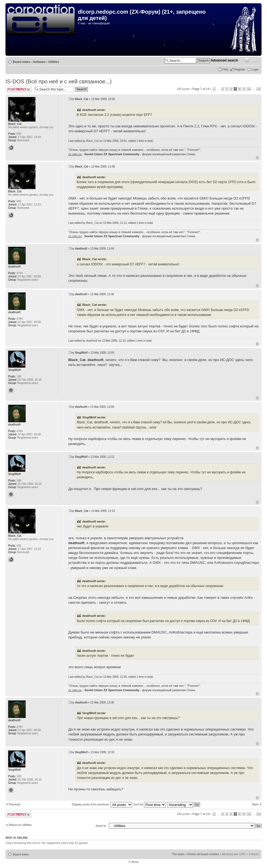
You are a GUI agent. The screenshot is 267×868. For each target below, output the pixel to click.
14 (259, 89)
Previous (15, 804)
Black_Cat (82, 99)
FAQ (225, 69)
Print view (247, 61)
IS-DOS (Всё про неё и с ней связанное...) (59, 81)
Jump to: (101, 826)
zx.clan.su (75, 154)
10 (249, 89)
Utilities (54, 62)
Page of (201, 89)
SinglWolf (81, 353)
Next (255, 804)
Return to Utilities (20, 825)
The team (178, 854)
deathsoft (81, 249)
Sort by (150, 804)
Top (257, 158)
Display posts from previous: (102, 804)
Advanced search (224, 60)
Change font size (255, 61)
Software (39, 62)
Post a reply (19, 89)
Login (255, 69)
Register (240, 69)
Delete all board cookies (203, 854)
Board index (22, 62)
